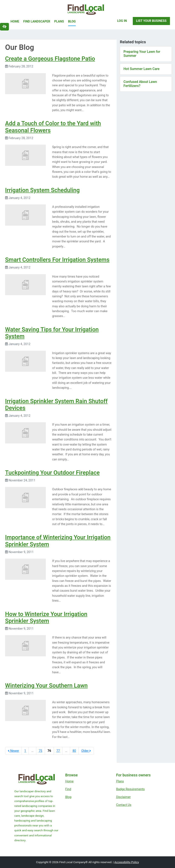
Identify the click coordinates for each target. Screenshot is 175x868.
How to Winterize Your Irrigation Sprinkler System (46, 618)
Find (68, 789)
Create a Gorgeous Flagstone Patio (50, 59)
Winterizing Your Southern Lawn (46, 686)
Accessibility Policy (127, 862)
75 (41, 751)
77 (58, 751)
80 (74, 751)
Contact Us (124, 805)
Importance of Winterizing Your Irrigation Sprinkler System (58, 541)
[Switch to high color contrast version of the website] (4, 27)
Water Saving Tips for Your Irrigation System (52, 333)
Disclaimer (124, 797)
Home (15, 22)
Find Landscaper (37, 22)
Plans (59, 22)
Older (86, 751)
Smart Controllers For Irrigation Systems (57, 260)
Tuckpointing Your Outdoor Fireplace (52, 473)
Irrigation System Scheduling (42, 190)
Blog (72, 22)
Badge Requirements (131, 789)
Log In (122, 21)
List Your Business (151, 21)
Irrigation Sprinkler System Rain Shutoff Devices (56, 405)
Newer (13, 751)
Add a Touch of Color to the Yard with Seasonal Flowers (53, 127)
